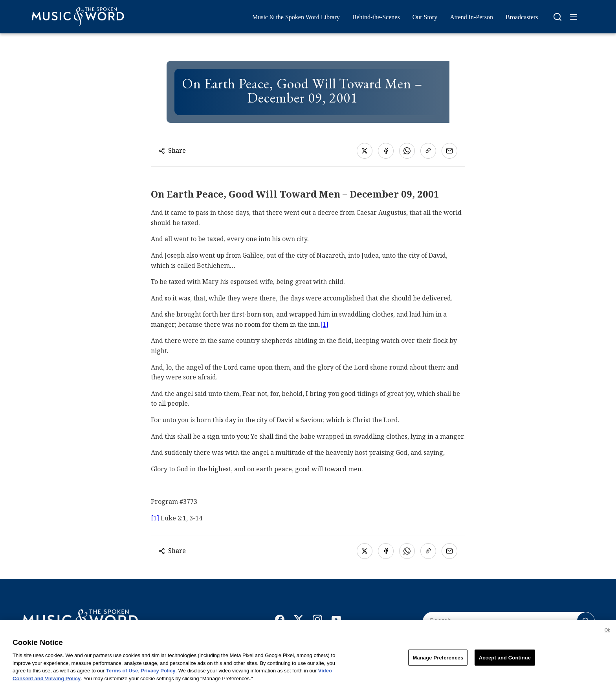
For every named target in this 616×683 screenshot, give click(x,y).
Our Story (425, 17)
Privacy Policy (158, 674)
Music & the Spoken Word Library (296, 17)
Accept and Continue (505, 661)
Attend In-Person (471, 17)
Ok (607, 634)
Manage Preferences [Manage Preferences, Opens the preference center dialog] (438, 661)
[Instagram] (317, 621)
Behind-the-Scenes (376, 17)
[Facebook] (280, 621)
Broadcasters (522, 17)
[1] (324, 324)
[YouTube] (336, 621)
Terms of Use (122, 674)
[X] (299, 621)
